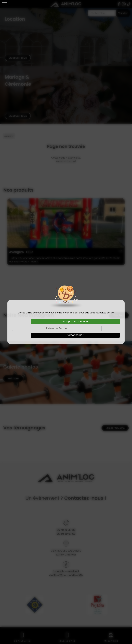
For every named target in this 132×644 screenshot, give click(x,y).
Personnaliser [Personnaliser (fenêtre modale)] (75, 335)
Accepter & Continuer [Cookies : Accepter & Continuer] (75, 322)
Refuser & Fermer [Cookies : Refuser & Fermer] (57, 328)
